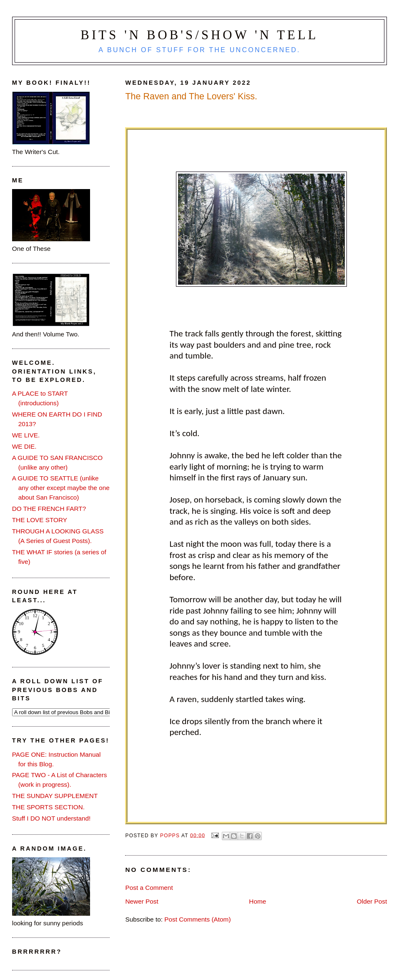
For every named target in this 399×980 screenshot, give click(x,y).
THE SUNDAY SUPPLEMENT (55, 796)
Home (257, 901)
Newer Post (142, 901)
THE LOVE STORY (40, 520)
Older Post (372, 901)
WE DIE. (24, 446)
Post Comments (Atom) (197, 919)
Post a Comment (149, 888)
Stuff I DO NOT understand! (51, 818)
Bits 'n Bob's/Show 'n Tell (199, 35)
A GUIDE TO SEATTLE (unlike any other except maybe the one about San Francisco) (61, 488)
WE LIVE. (26, 435)
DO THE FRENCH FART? (49, 509)
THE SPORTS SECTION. (48, 807)
